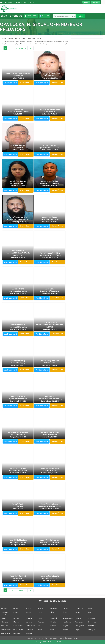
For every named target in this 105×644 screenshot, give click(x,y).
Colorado (66, 608)
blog (35, 2)
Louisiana (29, 618)
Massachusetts (68, 618)
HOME (5, 2)
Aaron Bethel (50, 291)
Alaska (16, 608)
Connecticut (79, 608)
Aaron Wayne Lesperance (18, 435)
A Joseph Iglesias (18, 148)
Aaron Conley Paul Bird (50, 363)
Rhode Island (92, 626)
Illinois (65, 612)
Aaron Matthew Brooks (50, 578)
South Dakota (18, 630)
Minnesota (91, 618)
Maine (40, 618)
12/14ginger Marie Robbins (50, 76)
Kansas (3, 618)
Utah (52, 630)
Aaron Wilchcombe (50, 326)
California (54, 608)
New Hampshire (68, 622)
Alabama (4, 608)
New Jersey (79, 622)
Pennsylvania (79, 626)
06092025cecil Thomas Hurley (18, 76)
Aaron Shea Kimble (50, 219)
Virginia (78, 630)
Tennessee (29, 630)
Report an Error (32, 638)
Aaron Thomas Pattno (50, 507)
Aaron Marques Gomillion (50, 255)
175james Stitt (18, 112)
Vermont (66, 630)
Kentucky (16, 618)
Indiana (78, 612)
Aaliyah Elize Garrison (18, 184)
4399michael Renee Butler (50, 112)
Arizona (28, 608)
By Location (31, 16)
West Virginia (5, 633)
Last (31, 48)
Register (99, 2)
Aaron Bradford (18, 254)
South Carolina (6, 630)
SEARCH (80, 16)
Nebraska (41, 622)
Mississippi (5, 622)
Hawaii (40, 612)
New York (4, 626)
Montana (29, 622)
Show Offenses (26, 83)
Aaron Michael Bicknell (50, 435)
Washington (91, 630)
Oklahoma (54, 626)
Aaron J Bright (18, 291)
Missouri (16, 622)
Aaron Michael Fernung (18, 219)
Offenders (26, 2)
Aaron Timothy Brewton (50, 542)
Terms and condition (65, 638)
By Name (44, 16)
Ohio (40, 626)
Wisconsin (17, 633)
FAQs (76, 638)
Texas (40, 630)
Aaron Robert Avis (18, 327)
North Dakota (30, 626)
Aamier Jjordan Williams (50, 184)
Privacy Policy (43, 638)
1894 (21, 48)
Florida (16, 612)
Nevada (53, 622)
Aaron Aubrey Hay (18, 363)
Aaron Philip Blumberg (18, 542)
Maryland (54, 618)
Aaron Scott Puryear (18, 471)
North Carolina (18, 626)
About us (14, 2)
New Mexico (92, 622)
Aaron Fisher (50, 399)
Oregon (65, 626)
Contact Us (53, 638)
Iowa (89, 612)
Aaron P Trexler (18, 507)
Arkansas (41, 608)
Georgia (28, 612)
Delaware (91, 608)
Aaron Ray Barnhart (18, 578)
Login (90, 2)
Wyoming (29, 633)
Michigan (78, 618)
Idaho (52, 612)
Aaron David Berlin (18, 399)
